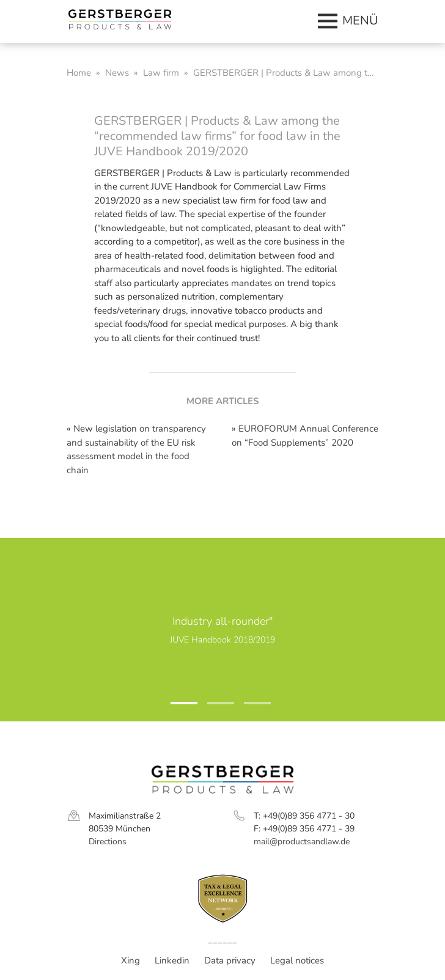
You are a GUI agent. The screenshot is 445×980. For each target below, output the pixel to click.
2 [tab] (213, 708)
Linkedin (172, 960)
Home (79, 73)
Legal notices (297, 960)
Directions (108, 842)
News (117, 73)
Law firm (161, 73)
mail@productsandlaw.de (302, 842)
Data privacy (230, 960)
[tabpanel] (223, 630)
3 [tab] (250, 708)
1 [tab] (177, 708)
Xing (131, 960)
